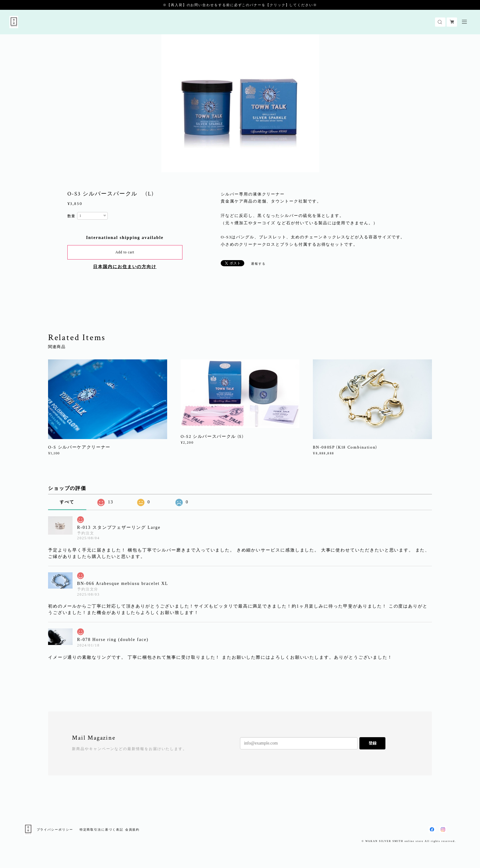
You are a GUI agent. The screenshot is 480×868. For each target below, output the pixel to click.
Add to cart (125, 252)
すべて (67, 502)
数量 (72, 216)
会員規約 (133, 830)
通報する (258, 264)
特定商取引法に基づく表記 (101, 830)
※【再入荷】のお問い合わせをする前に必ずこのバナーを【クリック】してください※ (240, 5)
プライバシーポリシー (55, 830)
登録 (373, 743)
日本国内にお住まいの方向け (125, 267)
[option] (240, 103)
